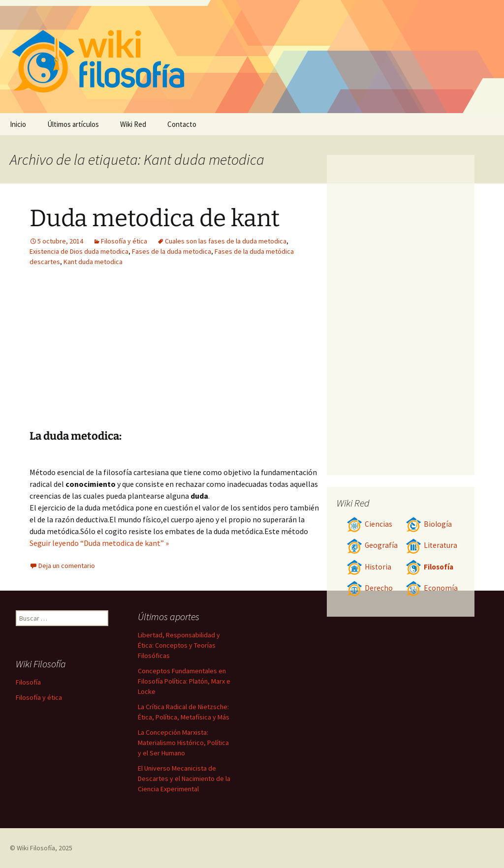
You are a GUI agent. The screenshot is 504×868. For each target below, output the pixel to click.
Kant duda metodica (93, 262)
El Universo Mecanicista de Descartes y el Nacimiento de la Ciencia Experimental (184, 778)
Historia (369, 567)
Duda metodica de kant (155, 218)
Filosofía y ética (124, 241)
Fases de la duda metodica (172, 251)
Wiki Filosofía (36, 848)
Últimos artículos (73, 124)
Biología (429, 524)
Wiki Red (133, 124)
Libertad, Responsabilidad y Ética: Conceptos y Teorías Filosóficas (179, 645)
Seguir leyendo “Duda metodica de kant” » (99, 543)
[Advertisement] (117, 356)
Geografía (372, 545)
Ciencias (369, 524)
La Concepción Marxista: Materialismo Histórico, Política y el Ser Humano (183, 743)
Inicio (18, 124)
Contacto (182, 124)
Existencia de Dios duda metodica (79, 251)
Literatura (431, 545)
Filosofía (429, 567)
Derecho (370, 588)
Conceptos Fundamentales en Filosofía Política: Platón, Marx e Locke (184, 681)
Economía (432, 588)
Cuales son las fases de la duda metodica (226, 241)
